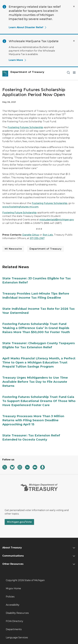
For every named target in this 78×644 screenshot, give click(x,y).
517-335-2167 (37, 238)
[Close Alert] (74, 6)
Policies (10, 597)
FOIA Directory (14, 621)
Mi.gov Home (13, 588)
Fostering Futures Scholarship (25, 127)
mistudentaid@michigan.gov (57, 220)
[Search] (68, 72)
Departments (14, 629)
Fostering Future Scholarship (19, 213)
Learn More (18, 60)
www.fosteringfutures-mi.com (20, 207)
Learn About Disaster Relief (28, 27)
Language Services (17, 638)
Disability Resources (17, 613)
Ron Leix (48, 235)
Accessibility (13, 605)
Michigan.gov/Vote (19, 522)
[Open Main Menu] (74, 72)
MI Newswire (13, 249)
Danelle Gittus (31, 235)
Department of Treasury (45, 249)
